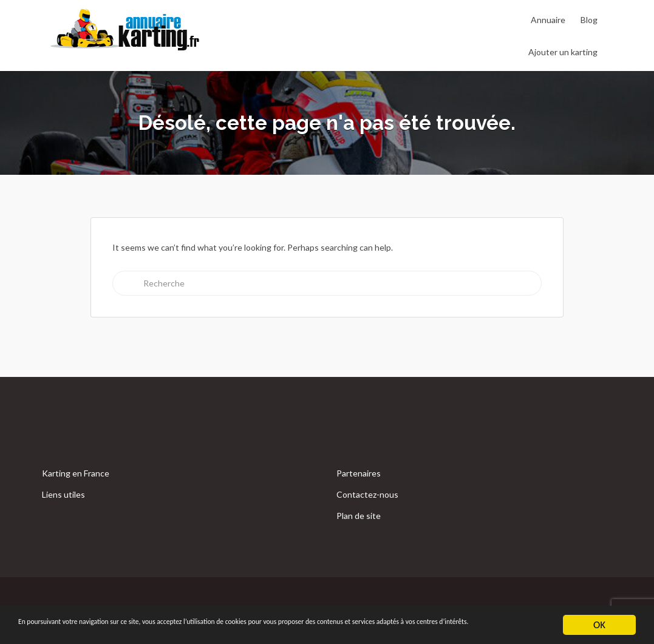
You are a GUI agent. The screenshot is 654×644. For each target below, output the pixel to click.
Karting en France (76, 473)
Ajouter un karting (563, 52)
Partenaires (359, 473)
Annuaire (548, 20)
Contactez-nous (367, 494)
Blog (589, 20)
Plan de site (359, 516)
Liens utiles (63, 494)
